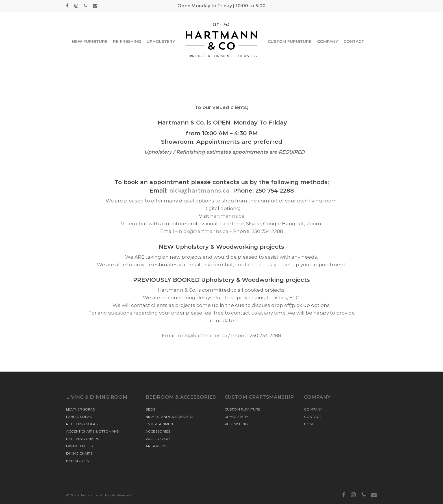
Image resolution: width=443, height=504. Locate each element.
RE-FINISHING (236, 424)
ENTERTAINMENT (160, 424)
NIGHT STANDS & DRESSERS (169, 417)
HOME (310, 424)
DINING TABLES (79, 446)
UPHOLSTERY (236, 417)
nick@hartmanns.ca (201, 191)
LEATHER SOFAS (80, 409)
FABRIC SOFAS (79, 417)
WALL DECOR (158, 439)
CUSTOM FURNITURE (243, 409)
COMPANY (313, 409)
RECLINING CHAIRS (82, 439)
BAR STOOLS (77, 461)
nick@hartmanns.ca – (206, 231)
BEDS (150, 409)
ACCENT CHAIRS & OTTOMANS (92, 431)
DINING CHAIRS (79, 453)
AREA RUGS (156, 446)
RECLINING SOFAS (82, 424)
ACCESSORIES (158, 431)
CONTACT (313, 417)
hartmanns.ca (227, 216)
